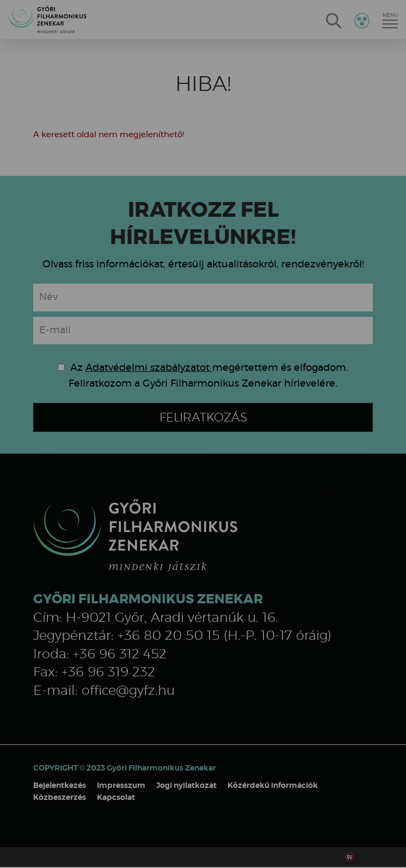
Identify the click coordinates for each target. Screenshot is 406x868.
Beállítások (204, 473)
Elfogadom (106, 473)
